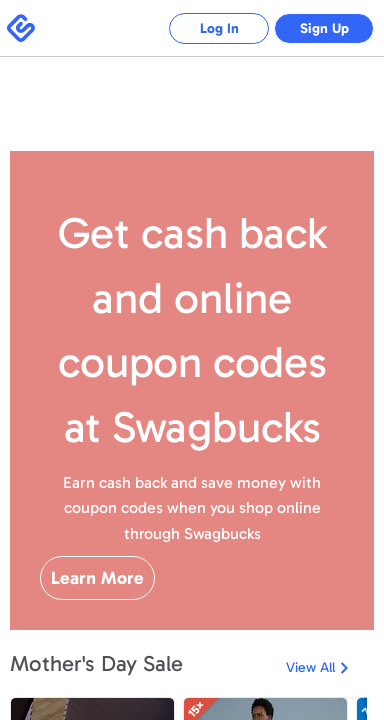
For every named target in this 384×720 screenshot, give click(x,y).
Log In (219, 28)
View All (310, 667)
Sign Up (324, 28)
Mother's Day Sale (96, 663)
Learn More (97, 578)
